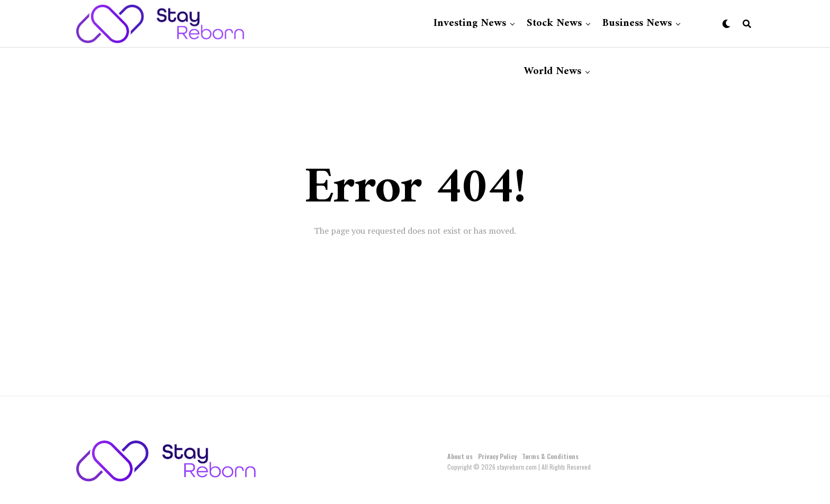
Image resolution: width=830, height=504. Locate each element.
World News (553, 72)
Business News (637, 24)
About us (460, 456)
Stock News (554, 24)
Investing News (470, 24)
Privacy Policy (497, 456)
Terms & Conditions (550, 456)
